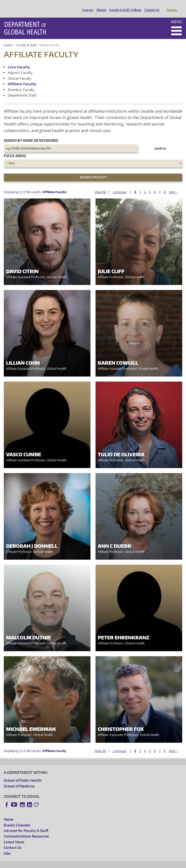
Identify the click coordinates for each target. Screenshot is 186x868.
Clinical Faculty (19, 71)
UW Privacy (71, 863)
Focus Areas (15, 149)
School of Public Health (23, 773)
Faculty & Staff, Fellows (124, 6)
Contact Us (151, 6)
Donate (172, 6)
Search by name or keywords (31, 133)
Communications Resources (26, 829)
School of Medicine (19, 779)
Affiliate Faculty (22, 77)
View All (100, 185)
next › (173, 185)
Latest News (14, 835)
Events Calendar (17, 818)
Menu (177, 15)
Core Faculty (19, 60)
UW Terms (91, 863)
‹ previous (119, 185)
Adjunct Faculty (20, 66)
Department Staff (22, 88)
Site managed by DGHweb (121, 863)
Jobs (7, 846)
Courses (86, 6)
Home (8, 38)
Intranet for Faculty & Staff (26, 824)
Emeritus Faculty (21, 83)
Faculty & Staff (26, 38)
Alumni (100, 6)
